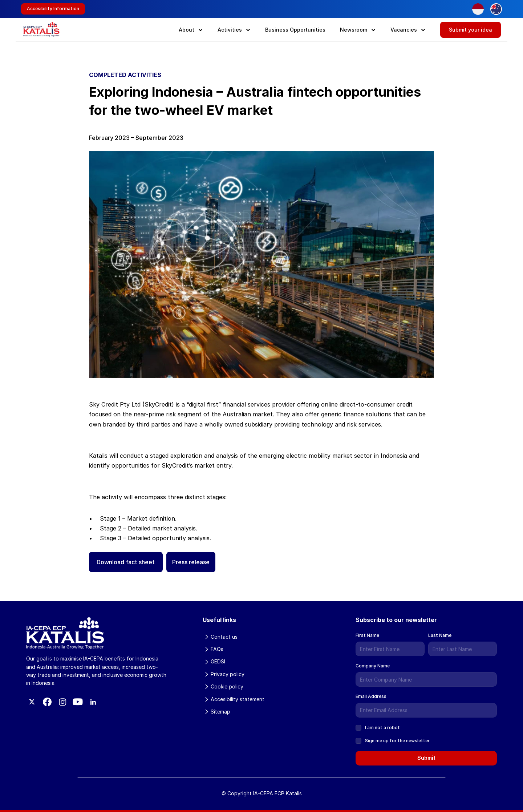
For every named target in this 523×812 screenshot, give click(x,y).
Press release (191, 562)
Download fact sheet (126, 562)
